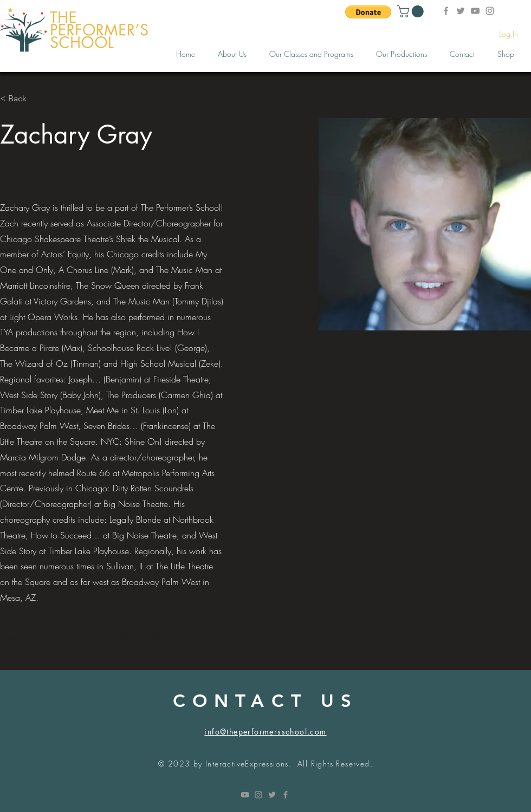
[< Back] (21, 99)
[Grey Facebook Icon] (286, 795)
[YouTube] (475, 11)
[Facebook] (446, 11)
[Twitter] (461, 11)
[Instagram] (490, 11)
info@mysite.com (26, 637)
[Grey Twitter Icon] (272, 795)
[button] (368, 12)
